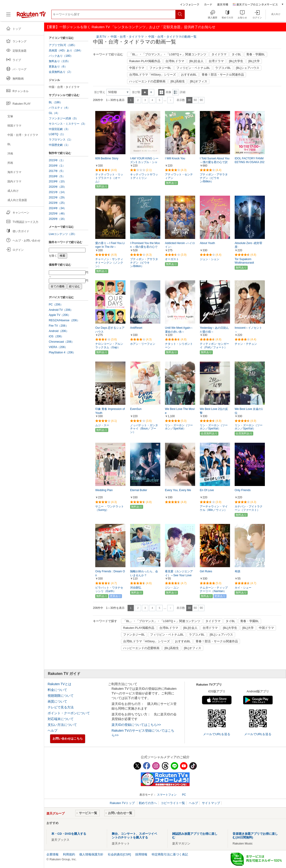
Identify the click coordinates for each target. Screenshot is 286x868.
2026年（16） (58, 219)
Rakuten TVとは (59, 684)
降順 (151, 92)
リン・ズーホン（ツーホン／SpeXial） (179, 427)
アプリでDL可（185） (63, 45)
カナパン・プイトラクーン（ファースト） (249, 508)
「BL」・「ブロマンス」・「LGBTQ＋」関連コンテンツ (168, 54)
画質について (57, 701)
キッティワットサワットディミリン (144, 176)
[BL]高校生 (178, 81)
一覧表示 (161, 92)
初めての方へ (148, 803)
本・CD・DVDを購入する (69, 834)
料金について (57, 690)
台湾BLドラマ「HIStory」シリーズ (153, 75)
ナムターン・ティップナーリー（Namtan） (214, 589)
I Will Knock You (175, 158)
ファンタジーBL (160, 68)
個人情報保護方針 (91, 854)
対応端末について (61, 719)
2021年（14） (58, 192)
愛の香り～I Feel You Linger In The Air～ (110, 245)
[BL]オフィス (199, 81)
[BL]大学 (254, 61)
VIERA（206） (58, 347)
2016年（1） (57, 166)
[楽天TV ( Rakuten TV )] (31, 16)
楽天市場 (223, 4)
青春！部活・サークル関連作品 (223, 75)
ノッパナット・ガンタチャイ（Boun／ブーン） (144, 429)
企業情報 (53, 854)
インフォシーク (190, 4)
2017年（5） (57, 171)
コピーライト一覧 (173, 803)
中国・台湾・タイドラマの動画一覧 (172, 37)
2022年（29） (58, 198)
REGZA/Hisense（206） (64, 320)
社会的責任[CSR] (119, 854)
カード (208, 4)
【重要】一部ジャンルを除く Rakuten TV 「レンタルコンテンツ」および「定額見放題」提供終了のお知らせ (130, 27)
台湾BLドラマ (175, 61)
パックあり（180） (61, 56)
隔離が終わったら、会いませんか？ (144, 573)
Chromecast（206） (61, 342)
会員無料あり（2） (61, 72)
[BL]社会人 (197, 61)
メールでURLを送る (217, 734)
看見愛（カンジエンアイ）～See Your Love (179, 573)
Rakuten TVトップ (123, 803)
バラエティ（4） (59, 108)
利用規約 (69, 854)
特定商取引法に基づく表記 (170, 854)
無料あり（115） (59, 61)
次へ (170, 100)
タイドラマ (219, 54)
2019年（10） (58, 181)
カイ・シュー (243, 588)
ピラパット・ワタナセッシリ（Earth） (109, 589)
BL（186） (56, 102)
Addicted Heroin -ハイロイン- (180, 245)
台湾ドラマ (216, 61)
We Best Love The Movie (180, 411)
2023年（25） (58, 203)
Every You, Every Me (178, 490)
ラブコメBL (223, 68)
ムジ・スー (102, 425)
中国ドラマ (137, 68)
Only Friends (243, 490)
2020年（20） (58, 187)
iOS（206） (56, 336)
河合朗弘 (136, 588)
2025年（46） (58, 214)
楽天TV (101, 37)
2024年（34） (58, 208)
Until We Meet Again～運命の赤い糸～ (179, 330)
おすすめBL (189, 75)
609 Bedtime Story (107, 158)
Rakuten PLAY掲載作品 (145, 61)
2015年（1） (57, 160)
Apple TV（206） (60, 315)
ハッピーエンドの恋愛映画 (147, 81)
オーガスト (172, 259)
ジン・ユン (172, 588)
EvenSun (136, 409)
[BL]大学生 (236, 61)
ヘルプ (53, 731)
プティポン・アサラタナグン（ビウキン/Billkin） (214, 178)
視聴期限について (61, 696)
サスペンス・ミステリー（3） (68, 124)
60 (195, 100)
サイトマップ (211, 803)
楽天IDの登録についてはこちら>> (136, 725)
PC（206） (56, 305)
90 (201, 100)
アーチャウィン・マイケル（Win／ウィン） (214, 508)
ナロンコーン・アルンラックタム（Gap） (109, 346)
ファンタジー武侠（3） (64, 118)
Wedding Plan (104, 490)
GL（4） (54, 113)
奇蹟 (237, 571)
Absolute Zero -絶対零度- (248, 245)
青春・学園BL (256, 54)
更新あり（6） (58, 67)
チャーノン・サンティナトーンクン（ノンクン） (109, 263)
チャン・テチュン (246, 344)
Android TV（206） (61, 310)
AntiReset (136, 328)
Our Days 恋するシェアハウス (110, 330)
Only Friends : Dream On (110, 573)
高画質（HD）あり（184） (66, 50)
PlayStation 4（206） (62, 352)
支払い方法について (62, 725)
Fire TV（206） (59, 326)
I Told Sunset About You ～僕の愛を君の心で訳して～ (215, 162)
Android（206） (59, 331)
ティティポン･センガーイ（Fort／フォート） (214, 346)
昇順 (145, 92)
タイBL (237, 54)
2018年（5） (57, 176)
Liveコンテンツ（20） (63, 234)
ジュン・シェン (210, 259)
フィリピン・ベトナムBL (193, 68)
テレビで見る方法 (61, 707)
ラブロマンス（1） (61, 140)
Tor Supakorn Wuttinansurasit (244, 261)
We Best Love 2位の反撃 (214, 411)
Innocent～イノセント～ (248, 330)
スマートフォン (167, 795)
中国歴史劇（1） (59, 145)
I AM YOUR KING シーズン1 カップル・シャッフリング (144, 162)
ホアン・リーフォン (143, 344)
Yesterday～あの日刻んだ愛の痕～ (214, 330)
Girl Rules (206, 571)
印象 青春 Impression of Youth (110, 411)
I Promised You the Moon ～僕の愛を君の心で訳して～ (145, 247)
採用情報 (141, 854)
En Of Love (207, 490)
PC (184, 795)
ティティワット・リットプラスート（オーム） (109, 178)
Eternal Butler (139, 490)
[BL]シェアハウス (248, 68)
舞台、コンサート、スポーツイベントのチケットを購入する (134, 836)
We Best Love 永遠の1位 (249, 411)
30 (189, 100)
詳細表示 (176, 92)
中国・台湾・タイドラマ (128, 37)
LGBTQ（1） (57, 134)
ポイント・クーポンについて (69, 713)
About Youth (207, 243)
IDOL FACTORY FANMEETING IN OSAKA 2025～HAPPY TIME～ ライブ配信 (250, 163)
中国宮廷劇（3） (59, 129)
